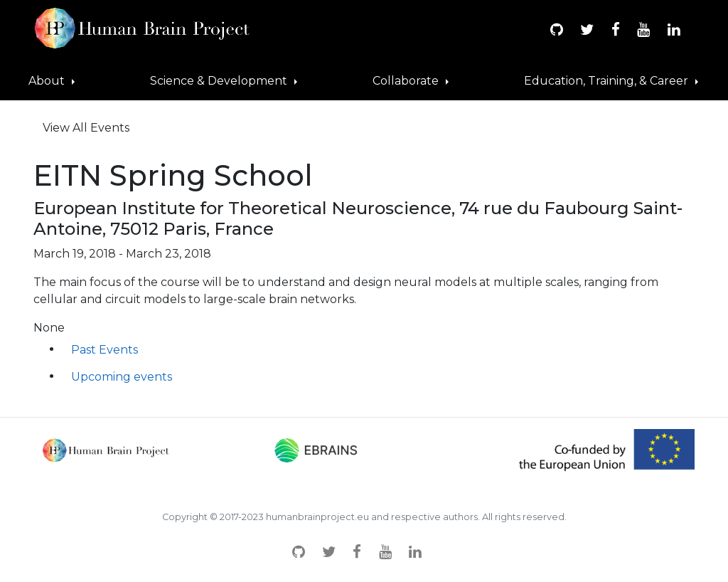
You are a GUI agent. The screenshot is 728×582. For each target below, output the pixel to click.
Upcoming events (122, 377)
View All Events (86, 128)
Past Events (105, 350)
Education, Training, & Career (607, 81)
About (48, 81)
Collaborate (407, 81)
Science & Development (220, 81)
